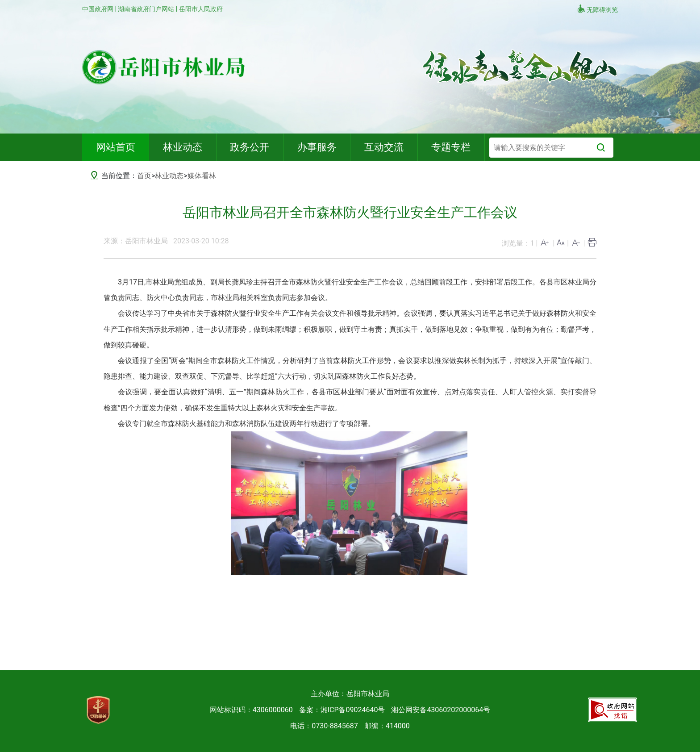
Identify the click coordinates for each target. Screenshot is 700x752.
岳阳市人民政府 (201, 9)
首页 (144, 176)
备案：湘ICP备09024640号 (342, 710)
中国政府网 (98, 9)
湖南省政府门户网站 (147, 9)
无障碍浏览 (597, 9)
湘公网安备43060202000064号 (441, 710)
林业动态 (169, 176)
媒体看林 (202, 176)
